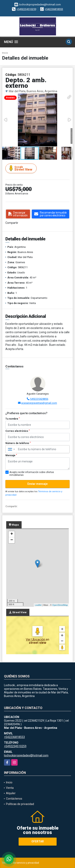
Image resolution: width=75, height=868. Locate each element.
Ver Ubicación (36, 639)
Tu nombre (13, 419)
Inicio (5, 53)
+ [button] (12, 534)
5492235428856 (39, 399)
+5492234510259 (26, 9)
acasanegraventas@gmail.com (39, 403)
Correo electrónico (18, 431)
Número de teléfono (18, 443)
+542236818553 (54, 9)
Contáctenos (14, 799)
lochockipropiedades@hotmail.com (26, 755)
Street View (22, 168)
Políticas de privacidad (20, 804)
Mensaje (11, 455)
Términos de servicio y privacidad (20, 863)
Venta (10, 788)
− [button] (12, 540)
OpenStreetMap (60, 605)
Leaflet (38, 605)
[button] (69, 97)
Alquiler (11, 793)
